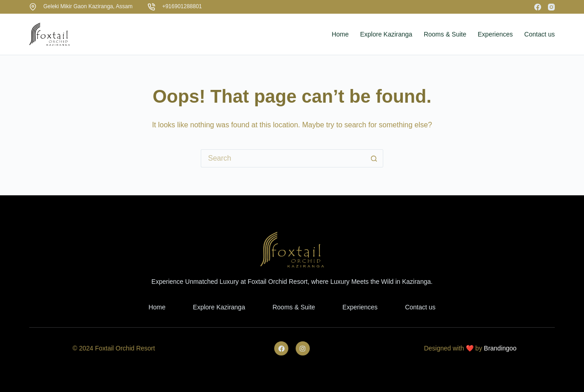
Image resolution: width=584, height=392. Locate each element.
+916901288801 (182, 6)
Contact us (420, 307)
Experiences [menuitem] (495, 34)
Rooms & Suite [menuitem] (445, 34)
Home (157, 307)
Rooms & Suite (294, 307)
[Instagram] (551, 7)
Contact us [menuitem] (540, 34)
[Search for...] (283, 158)
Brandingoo (501, 348)
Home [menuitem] (340, 34)
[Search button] (374, 158)
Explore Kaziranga (219, 307)
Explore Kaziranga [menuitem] (386, 34)
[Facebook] (538, 7)
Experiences (360, 307)
